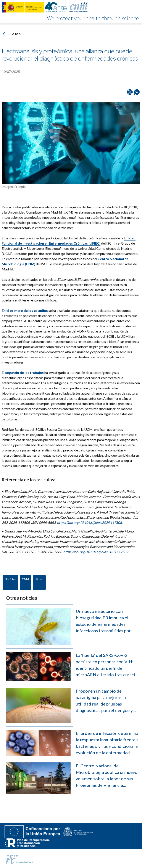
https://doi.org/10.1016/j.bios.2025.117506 (89, 522)
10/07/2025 (11, 71)
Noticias (10, 579)
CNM (25, 579)
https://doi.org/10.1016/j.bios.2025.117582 (96, 552)
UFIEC (39, 579)
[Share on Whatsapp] (137, 92)
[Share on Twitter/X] (130, 92)
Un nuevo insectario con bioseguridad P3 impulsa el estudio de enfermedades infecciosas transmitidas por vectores (103, 621)
